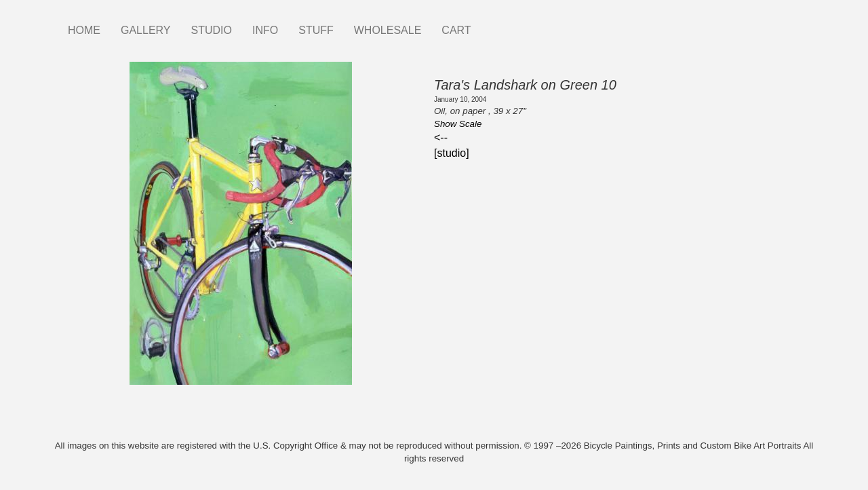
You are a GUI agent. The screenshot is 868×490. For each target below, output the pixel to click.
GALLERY (146, 30)
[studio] (452, 153)
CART (456, 30)
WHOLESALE (388, 30)
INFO (265, 30)
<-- (441, 137)
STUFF (316, 30)
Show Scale (458, 124)
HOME (84, 30)
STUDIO (212, 30)
